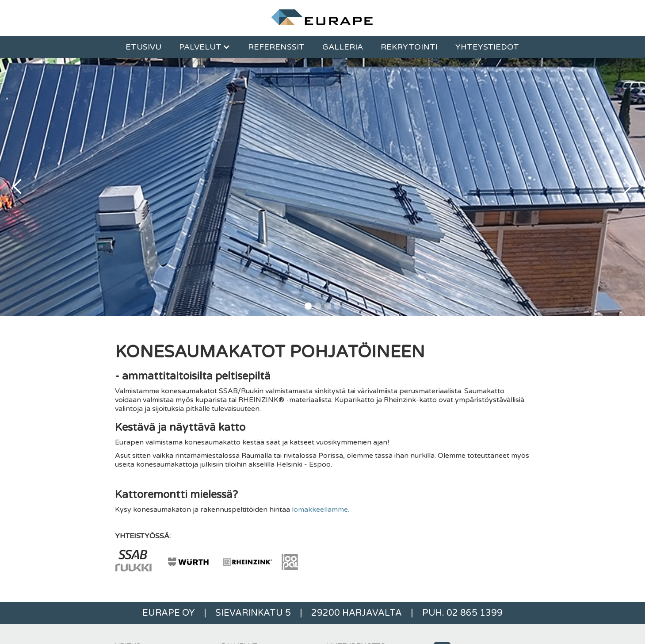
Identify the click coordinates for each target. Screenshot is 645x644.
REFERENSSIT (276, 47)
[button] (205, 47)
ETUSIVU (143, 47)
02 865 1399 (475, 613)
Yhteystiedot (487, 47)
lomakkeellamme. (321, 510)
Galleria (343, 47)
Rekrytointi (409, 47)
